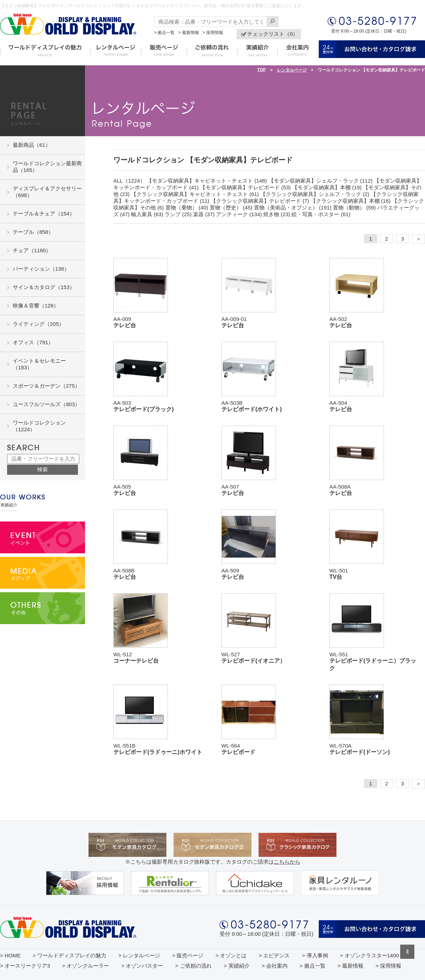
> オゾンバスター (142, 966)
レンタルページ (292, 70)
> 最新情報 (188, 33)
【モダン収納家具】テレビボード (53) (245, 187)
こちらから (287, 862)
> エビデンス (274, 955)
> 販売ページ (188, 955)
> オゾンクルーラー (86, 966)
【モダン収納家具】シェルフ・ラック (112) (321, 181)
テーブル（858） (33, 232)
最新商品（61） (32, 145)
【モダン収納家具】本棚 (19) (327, 187)
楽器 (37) (204, 214)
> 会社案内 (275, 966)
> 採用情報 (213, 33)
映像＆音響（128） (36, 305)
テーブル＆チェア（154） (44, 214)
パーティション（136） (41, 269)
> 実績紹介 (237, 966)
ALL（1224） (129, 181)
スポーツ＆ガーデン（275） (46, 386)
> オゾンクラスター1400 (369, 955)
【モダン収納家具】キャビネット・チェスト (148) (207, 181)
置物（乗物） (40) (187, 207)
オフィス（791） (33, 342)
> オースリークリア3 (25, 966)
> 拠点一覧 (164, 33)
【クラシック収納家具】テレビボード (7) (260, 201)
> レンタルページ (139, 955)
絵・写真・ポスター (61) (321, 214)
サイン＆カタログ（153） (44, 287)
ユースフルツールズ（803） (46, 404)
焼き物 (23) (277, 214)
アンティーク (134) (239, 214)
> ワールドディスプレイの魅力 (69, 955)
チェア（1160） (32, 250)
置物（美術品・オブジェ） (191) (293, 207)
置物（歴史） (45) (231, 207)
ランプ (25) (178, 214)
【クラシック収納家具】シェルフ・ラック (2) (315, 194)
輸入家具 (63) (147, 214)
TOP (261, 70)
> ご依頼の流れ (194, 966)
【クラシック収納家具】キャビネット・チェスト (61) (195, 194)
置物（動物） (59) (354, 207)
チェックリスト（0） (273, 34)
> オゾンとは (231, 955)
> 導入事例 (315, 955)
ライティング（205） (38, 324)
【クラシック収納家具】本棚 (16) (351, 201)
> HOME (10, 955)
